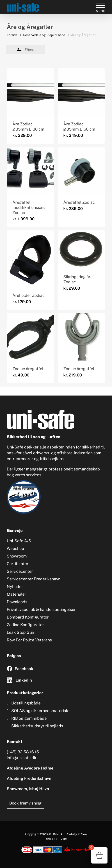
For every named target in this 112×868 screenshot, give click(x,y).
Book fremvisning (25, 803)
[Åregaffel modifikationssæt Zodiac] (31, 171)
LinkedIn (24, 680)
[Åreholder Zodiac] (31, 259)
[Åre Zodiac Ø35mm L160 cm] (81, 92)
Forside (12, 35)
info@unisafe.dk (22, 758)
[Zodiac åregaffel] (31, 337)
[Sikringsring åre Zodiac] (81, 249)
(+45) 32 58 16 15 (23, 752)
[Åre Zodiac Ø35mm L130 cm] (31, 92)
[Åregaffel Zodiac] (81, 171)
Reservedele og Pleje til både (44, 35)
